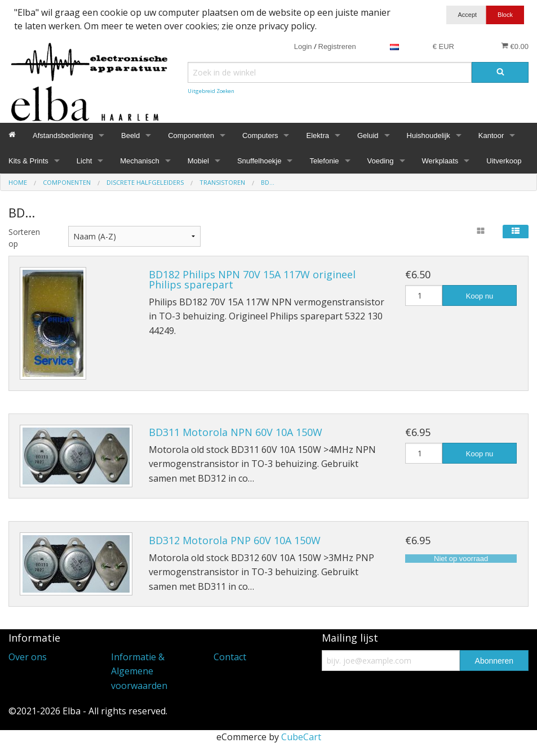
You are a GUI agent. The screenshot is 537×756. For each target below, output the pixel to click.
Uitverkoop (504, 161)
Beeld (130, 135)
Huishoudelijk (429, 135)
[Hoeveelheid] (424, 295)
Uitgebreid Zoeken (211, 91)
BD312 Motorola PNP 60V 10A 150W (235, 540)
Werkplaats (440, 161)
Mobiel (198, 161)
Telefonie (324, 161)
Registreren (337, 46)
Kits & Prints (28, 161)
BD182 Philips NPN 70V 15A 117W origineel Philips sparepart (252, 279)
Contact (230, 657)
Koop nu (480, 296)
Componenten (191, 135)
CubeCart (301, 737)
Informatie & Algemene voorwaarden (139, 671)
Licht (84, 161)
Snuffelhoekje (259, 161)
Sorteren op (24, 238)
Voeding (381, 161)
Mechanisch (139, 161)
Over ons (28, 657)
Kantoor (491, 135)
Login (303, 46)
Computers (260, 135)
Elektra (317, 135)
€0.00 (515, 46)
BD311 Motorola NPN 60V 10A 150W (236, 432)
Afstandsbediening (63, 135)
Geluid (368, 135)
